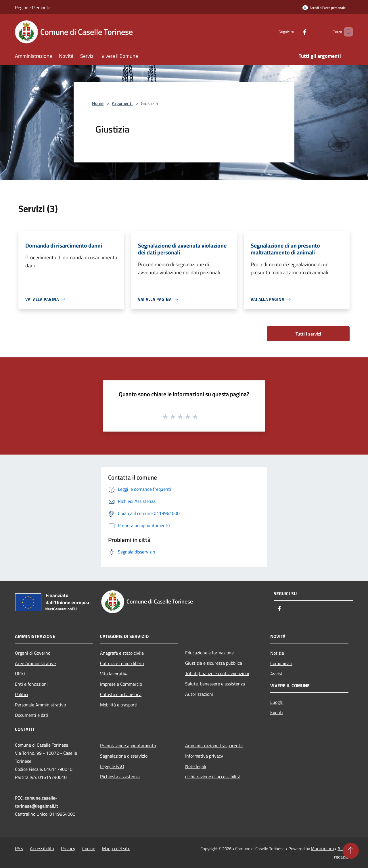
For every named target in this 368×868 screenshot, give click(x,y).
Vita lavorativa (114, 674)
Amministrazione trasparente (214, 746)
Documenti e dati (32, 715)
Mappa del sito (116, 848)
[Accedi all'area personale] (324, 8)
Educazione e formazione (209, 653)
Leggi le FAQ (112, 766)
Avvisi (276, 674)
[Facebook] (295, 32)
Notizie (277, 653)
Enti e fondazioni (31, 684)
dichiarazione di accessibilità (213, 777)
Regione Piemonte (33, 7)
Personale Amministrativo (40, 705)
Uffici (20, 674)
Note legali (196, 766)
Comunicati (281, 663)
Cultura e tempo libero (122, 663)
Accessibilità (42, 848)
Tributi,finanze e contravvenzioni (217, 673)
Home (98, 103)
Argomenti (122, 103)
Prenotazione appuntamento (128, 746)
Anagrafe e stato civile (122, 653)
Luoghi (277, 702)
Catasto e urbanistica (121, 694)
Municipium (322, 848)
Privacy (68, 848)
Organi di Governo (33, 653)
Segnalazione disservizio (124, 756)
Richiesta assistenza (120, 777)
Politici (22, 694)
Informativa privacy (204, 756)
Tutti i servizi (308, 334)
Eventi (277, 712)
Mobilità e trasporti (119, 705)
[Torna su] (351, 851)
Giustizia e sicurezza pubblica (214, 663)
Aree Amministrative (35, 663)
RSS (19, 848)
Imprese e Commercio (121, 684)
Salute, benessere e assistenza (215, 684)
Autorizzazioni (199, 694)
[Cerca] (346, 32)
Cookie (89, 848)
